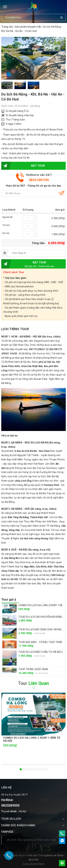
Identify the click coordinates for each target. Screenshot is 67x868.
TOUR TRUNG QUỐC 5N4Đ (33, 669)
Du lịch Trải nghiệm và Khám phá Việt (31, 840)
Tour (33, 683)
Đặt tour (23, 166)
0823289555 (10, 805)
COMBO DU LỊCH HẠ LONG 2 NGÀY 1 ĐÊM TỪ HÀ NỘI (32, 739)
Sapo (41, 864)
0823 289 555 (39, 180)
